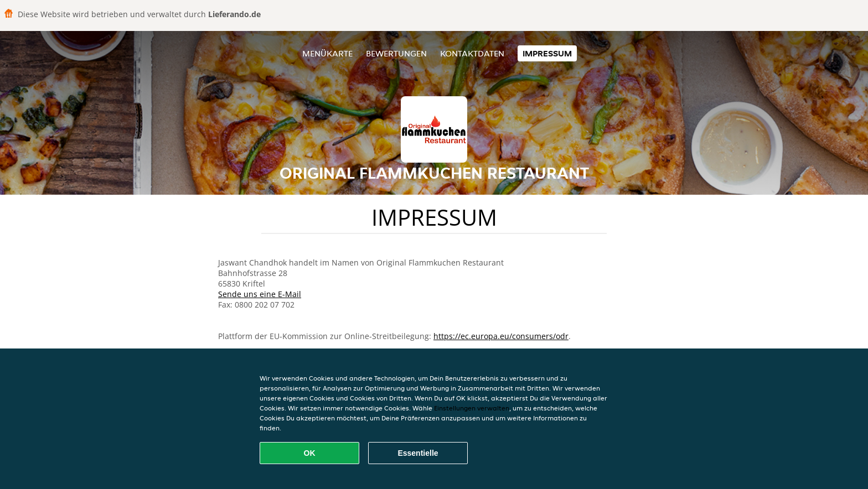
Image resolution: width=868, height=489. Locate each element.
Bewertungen (396, 53)
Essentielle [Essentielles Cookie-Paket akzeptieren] (418, 453)
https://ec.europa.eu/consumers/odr (501, 336)
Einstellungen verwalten (472, 408)
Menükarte (327, 53)
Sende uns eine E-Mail (260, 294)
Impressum (547, 53)
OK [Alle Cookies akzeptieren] (310, 453)
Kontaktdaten (472, 53)
